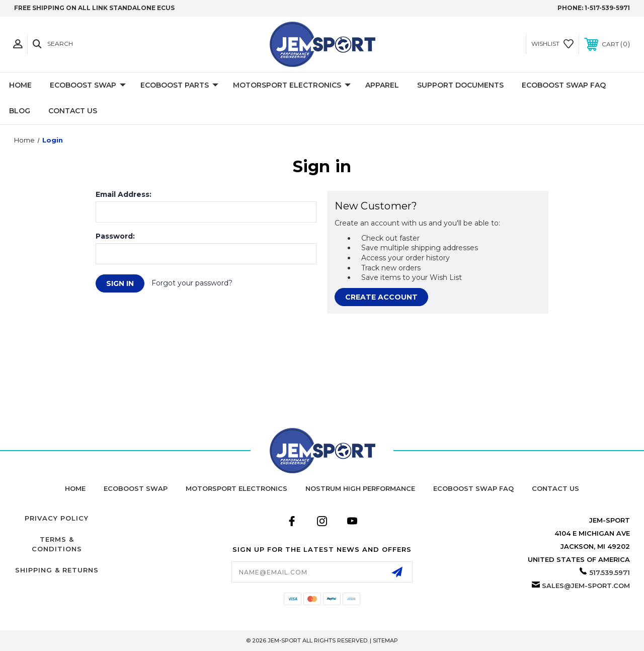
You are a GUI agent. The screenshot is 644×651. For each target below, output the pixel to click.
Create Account (381, 297)
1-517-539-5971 (607, 8)
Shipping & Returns (57, 570)
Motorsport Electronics (292, 86)
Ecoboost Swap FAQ (564, 85)
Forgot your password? (192, 283)
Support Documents (460, 85)
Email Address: (124, 194)
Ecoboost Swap (136, 488)
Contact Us (73, 111)
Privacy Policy (57, 518)
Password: (115, 236)
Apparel (382, 85)
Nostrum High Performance (360, 488)
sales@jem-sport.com (586, 586)
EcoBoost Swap (88, 86)
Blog (20, 111)
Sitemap (385, 640)
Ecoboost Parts (179, 86)
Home (20, 85)
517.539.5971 (610, 572)
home (75, 488)
